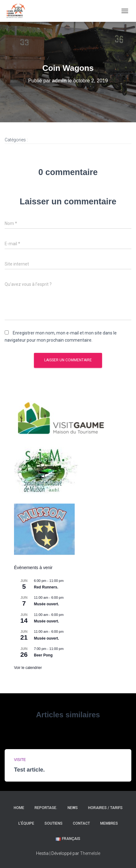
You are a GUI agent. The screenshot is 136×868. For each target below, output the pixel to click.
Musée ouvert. (47, 604)
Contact (81, 823)
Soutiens (54, 823)
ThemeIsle (90, 853)
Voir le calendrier (28, 668)
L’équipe (26, 823)
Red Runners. (46, 587)
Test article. (29, 770)
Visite (20, 760)
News (73, 808)
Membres (109, 823)
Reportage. (46, 808)
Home (19, 808)
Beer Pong (43, 655)
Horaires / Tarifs (105, 808)
